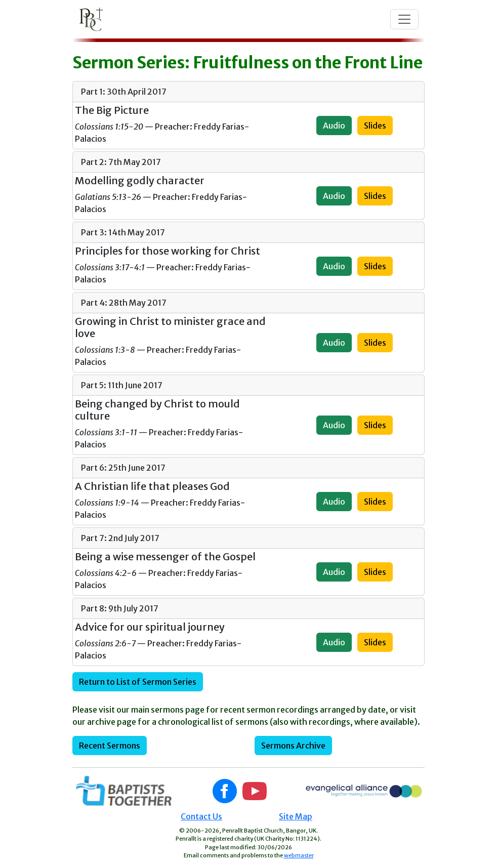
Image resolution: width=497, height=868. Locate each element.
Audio (334, 126)
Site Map (296, 816)
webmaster (299, 855)
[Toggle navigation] (404, 19)
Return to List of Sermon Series (138, 682)
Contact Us (201, 816)
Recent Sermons (110, 746)
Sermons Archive (293, 746)
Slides (375, 126)
